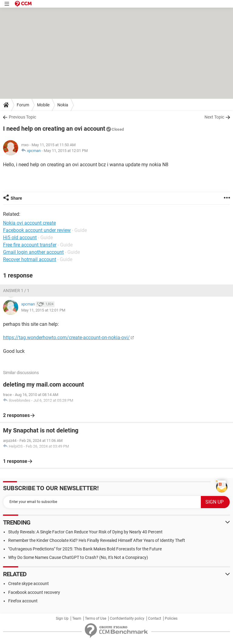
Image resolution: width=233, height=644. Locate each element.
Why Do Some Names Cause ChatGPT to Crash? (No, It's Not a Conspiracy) (78, 557)
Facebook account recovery (34, 592)
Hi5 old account (20, 238)
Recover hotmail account (30, 259)
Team (77, 618)
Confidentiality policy (127, 618)
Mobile (43, 105)
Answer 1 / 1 (16, 291)
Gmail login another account (33, 252)
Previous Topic (22, 117)
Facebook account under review (37, 230)
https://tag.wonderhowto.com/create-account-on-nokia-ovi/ (66, 337)
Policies (171, 618)
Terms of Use (96, 618)
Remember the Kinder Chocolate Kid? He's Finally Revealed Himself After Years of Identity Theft (97, 540)
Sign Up (62, 618)
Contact (155, 618)
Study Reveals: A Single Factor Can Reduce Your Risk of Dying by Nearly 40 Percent (85, 532)
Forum (23, 105)
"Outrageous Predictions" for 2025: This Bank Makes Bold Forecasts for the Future (85, 549)
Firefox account (23, 601)
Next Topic (214, 117)
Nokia (63, 105)
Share (16, 198)
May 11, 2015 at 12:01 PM (66, 151)
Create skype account (29, 584)
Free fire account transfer (30, 245)
